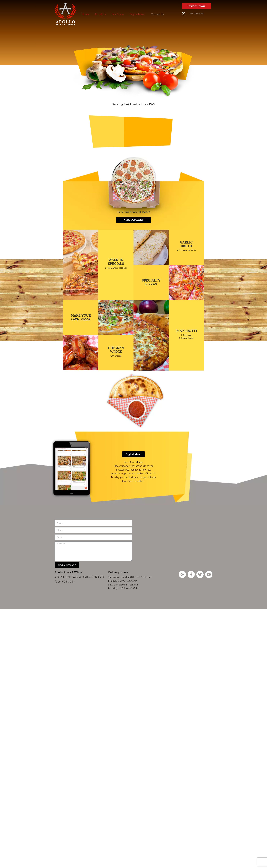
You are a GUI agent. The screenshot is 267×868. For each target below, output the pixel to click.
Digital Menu (137, 14)
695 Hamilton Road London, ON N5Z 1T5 (80, 576)
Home (85, 14)
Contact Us (158, 14)
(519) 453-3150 (65, 581)
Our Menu (118, 14)
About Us (100, 14)
